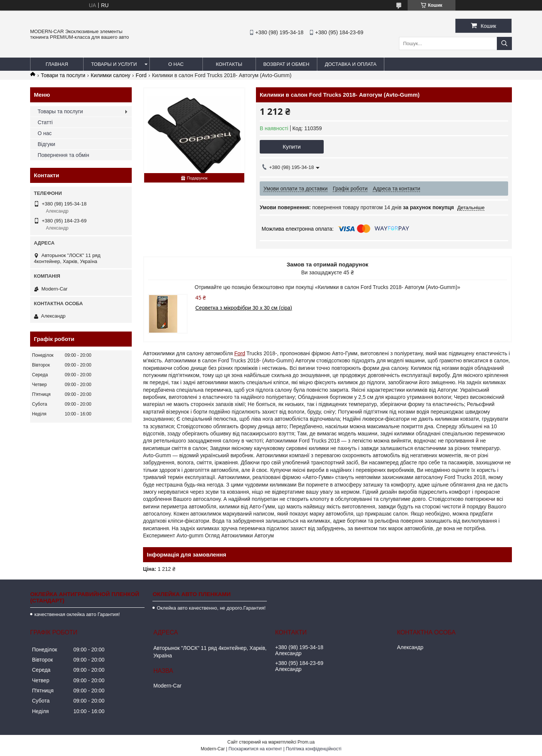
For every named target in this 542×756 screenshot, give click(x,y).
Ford (141, 75)
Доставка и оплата (351, 64)
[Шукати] (504, 43)
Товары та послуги (60, 111)
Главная (57, 64)
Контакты (229, 64)
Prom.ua (306, 742)
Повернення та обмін (63, 155)
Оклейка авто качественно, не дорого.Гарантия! (211, 608)
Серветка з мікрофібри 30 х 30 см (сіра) (244, 308)
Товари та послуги (63, 75)
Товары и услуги (114, 64)
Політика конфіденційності (314, 749)
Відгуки (46, 144)
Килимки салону (110, 75)
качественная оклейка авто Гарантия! (77, 614)
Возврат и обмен (286, 64)
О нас (176, 64)
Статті (45, 122)
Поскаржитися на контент (255, 749)
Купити (292, 147)
